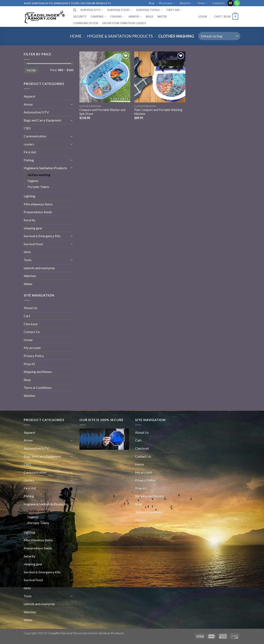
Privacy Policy (34, 356)
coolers (29, 144)
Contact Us (219, 3)
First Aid (30, 152)
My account (167, 3)
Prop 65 (29, 364)
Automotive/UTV (36, 112)
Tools (28, 260)
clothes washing (39, 175)
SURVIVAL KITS (92, 10)
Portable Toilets (38, 187)
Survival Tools (149, 10)
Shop (151, 3)
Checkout (31, 324)
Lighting (29, 196)
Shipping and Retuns (38, 372)
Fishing (117, 17)
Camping (98, 17)
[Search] (75, 10)
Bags (150, 17)
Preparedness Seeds (38, 212)
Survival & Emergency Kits (42, 236)
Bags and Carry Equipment (42, 120)
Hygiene (33, 181)
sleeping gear (33, 228)
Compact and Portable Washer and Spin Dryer (102, 112)
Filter (31, 70)
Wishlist (29, 396)
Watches (30, 276)
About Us (186, 3)
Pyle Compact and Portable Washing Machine (158, 112)
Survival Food (33, 244)
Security (80, 17)
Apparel (29, 96)
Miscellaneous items (38, 204)
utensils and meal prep (39, 268)
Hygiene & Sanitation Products (120, 36)
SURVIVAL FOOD (120, 10)
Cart (27, 316)
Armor (135, 17)
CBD (27, 128)
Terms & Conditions (38, 387)
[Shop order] (219, 36)
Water (162, 17)
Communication (86, 23)
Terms (202, 3)
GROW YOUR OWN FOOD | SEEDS (124, 23)
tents (27, 252)
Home (76, 36)
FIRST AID (174, 10)
